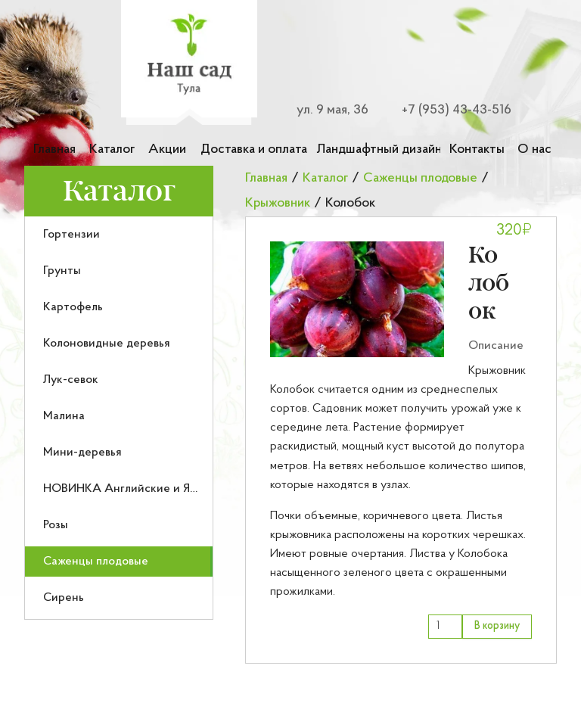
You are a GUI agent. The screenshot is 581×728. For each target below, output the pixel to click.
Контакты (477, 149)
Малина (64, 416)
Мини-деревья (82, 453)
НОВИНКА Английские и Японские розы (154, 489)
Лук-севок (71, 380)
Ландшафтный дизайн (378, 149)
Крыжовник (278, 203)
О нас (534, 149)
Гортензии (71, 235)
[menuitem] (119, 235)
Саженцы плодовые (96, 562)
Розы (56, 525)
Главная (54, 149)
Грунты (62, 271)
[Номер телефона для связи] (448, 110)
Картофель (73, 307)
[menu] (119, 418)
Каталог (112, 149)
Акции (167, 149)
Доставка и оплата (254, 149)
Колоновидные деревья (107, 344)
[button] (357, 299)
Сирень (64, 598)
